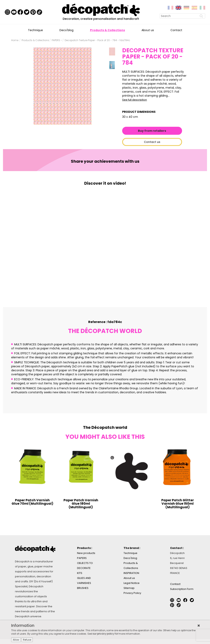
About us (148, 30)
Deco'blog (66, 30)
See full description (135, 100)
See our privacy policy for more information (114, 634)
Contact (176, 30)
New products (86, 553)
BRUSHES (83, 588)
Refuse (27, 640)
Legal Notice (132, 583)
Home (15, 40)
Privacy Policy (132, 593)
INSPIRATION (131, 573)
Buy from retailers (152, 131)
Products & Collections (107, 30)
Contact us (152, 142)
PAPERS (82, 558)
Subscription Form (182, 589)
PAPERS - (57, 40)
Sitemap (129, 588)
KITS (80, 573)
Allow (16, 640)
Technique (35, 30)
